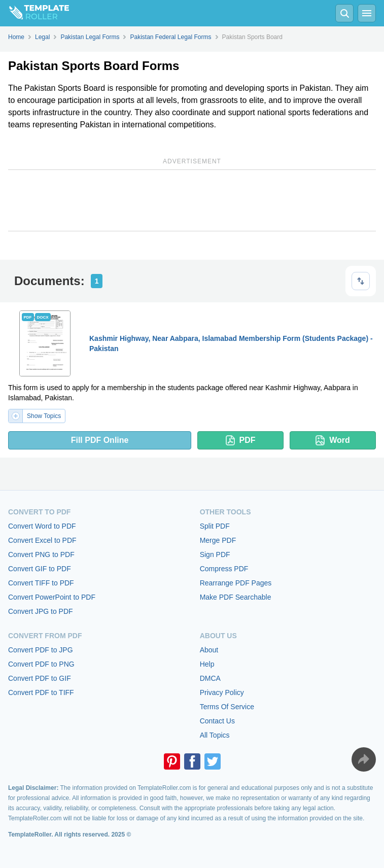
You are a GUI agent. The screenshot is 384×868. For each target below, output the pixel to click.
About (209, 650)
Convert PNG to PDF (41, 554)
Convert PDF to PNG (41, 664)
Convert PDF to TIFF (41, 692)
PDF (241, 440)
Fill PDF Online (100, 440)
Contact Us (217, 721)
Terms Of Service (227, 707)
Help (207, 664)
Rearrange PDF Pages (236, 583)
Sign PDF (215, 554)
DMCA (210, 678)
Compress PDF (224, 569)
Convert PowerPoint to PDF (52, 597)
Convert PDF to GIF (40, 678)
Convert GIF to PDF (40, 569)
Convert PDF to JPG (41, 650)
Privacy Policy (222, 692)
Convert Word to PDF (42, 526)
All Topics (215, 735)
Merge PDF (218, 540)
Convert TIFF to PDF (41, 583)
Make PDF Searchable (236, 597)
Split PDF (215, 526)
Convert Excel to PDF (42, 540)
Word (333, 440)
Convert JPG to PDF (41, 611)
